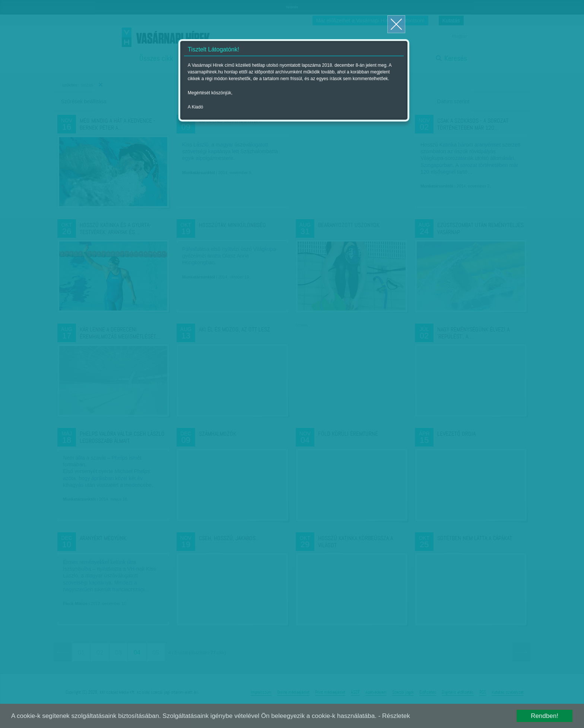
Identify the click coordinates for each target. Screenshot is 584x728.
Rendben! (545, 716)
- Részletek (394, 716)
